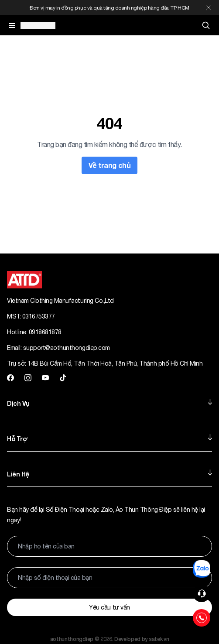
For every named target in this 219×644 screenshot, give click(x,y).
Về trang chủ (109, 165)
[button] (202, 593)
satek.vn (159, 639)
